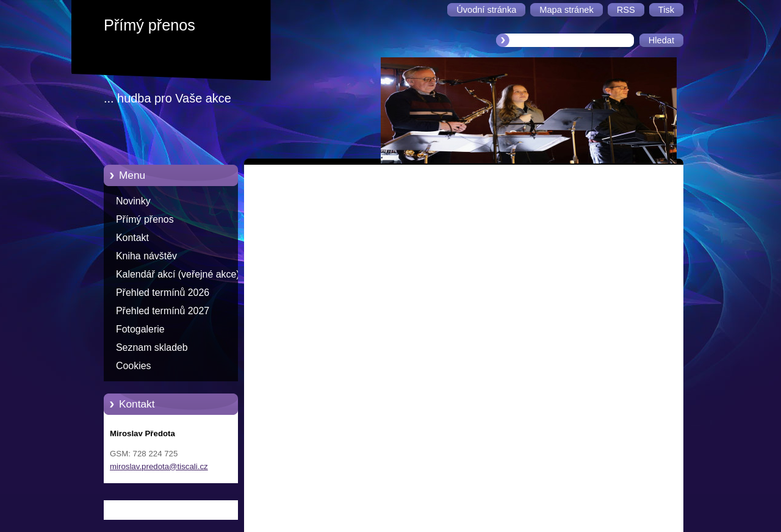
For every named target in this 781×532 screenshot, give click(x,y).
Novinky (133, 201)
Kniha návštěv (146, 256)
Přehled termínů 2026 (163, 293)
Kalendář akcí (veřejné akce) (178, 274)
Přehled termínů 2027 (163, 311)
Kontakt (132, 238)
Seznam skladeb (152, 347)
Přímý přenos (145, 219)
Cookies (134, 366)
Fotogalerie (140, 329)
